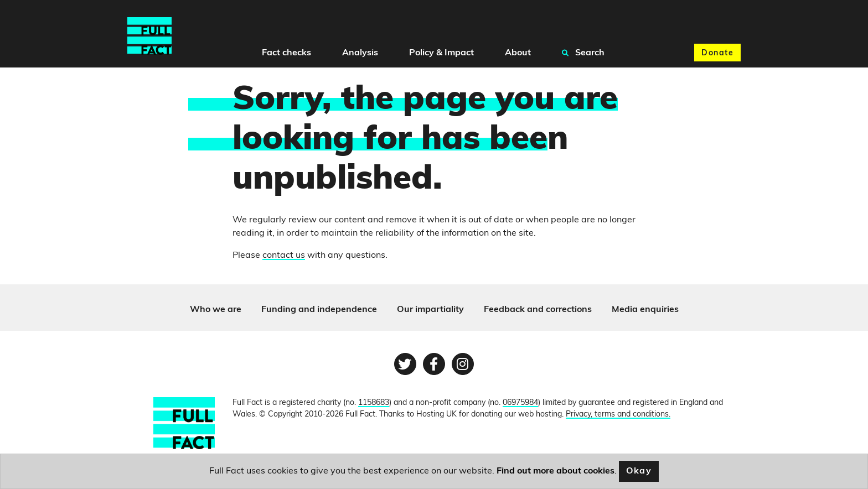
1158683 (374, 403)
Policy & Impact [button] (441, 53)
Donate (717, 53)
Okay (639, 471)
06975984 (520, 403)
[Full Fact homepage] (149, 36)
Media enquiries (645, 310)
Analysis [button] (360, 53)
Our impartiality (430, 310)
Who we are (216, 310)
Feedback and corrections (538, 310)
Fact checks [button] (286, 53)
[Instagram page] (463, 364)
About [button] (518, 53)
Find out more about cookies (556, 471)
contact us (284, 256)
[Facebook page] (434, 364)
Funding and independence (319, 310)
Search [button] (583, 53)
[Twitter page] (405, 364)
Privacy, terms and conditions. (618, 415)
